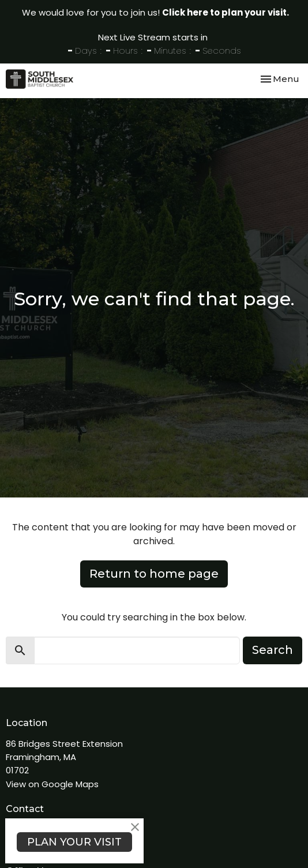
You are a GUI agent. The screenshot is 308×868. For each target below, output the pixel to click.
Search (273, 650)
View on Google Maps (52, 784)
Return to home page (154, 574)
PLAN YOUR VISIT (74, 842)
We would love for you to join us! (155, 12)
